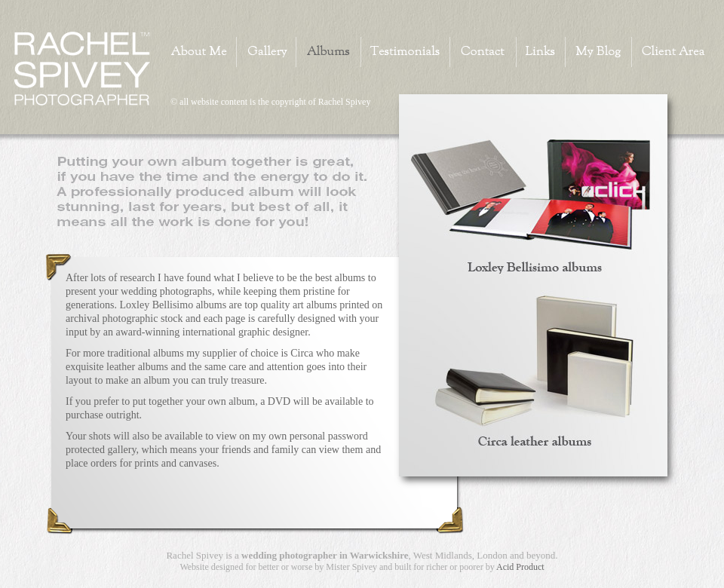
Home (84, 70)
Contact (483, 52)
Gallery (266, 52)
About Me (203, 52)
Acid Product (520, 567)
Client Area (669, 52)
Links (540, 52)
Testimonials (405, 52)
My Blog (598, 52)
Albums (328, 52)
